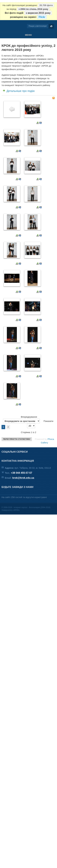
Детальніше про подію (21, 91)
